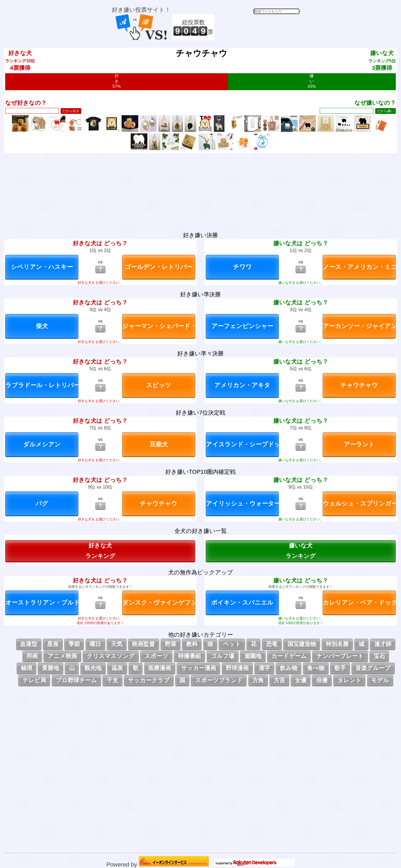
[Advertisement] (258, 27)
